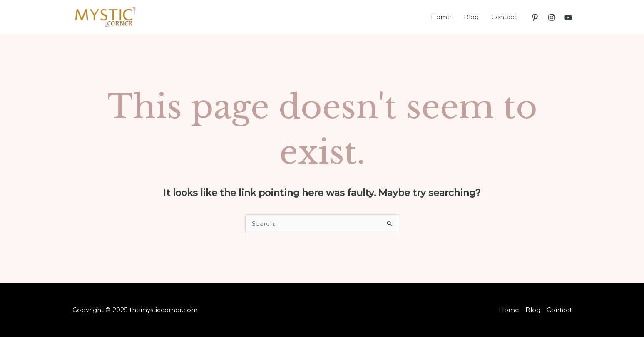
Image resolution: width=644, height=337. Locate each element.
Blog (471, 17)
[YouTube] (568, 17)
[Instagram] (552, 17)
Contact (504, 17)
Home (441, 17)
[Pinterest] (535, 17)
